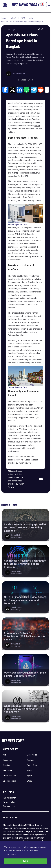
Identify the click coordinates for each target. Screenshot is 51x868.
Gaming (6, 765)
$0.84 (21, 429)
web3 (30, 80)
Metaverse (8, 770)
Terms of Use (9, 806)
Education (7, 760)
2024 (23, 18)
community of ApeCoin (22, 197)
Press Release (9, 776)
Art (4, 755)
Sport (29, 776)
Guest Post (32, 765)
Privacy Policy (9, 802)
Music (30, 770)
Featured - (23, 80)
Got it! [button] (25, 861)
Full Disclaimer (9, 798)
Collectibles (32, 755)
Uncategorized (9, 781)
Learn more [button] (10, 854)
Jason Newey (24, 463)
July (31, 18)
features (31, 760)
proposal (16, 144)
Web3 (13, 18)
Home (4, 18)
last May (20, 335)
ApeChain (12, 160)
